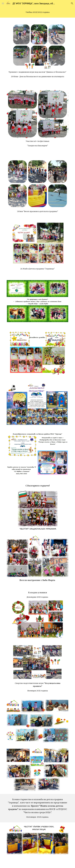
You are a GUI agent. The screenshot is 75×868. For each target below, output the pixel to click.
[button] (3, 3)
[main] (37, 12)
